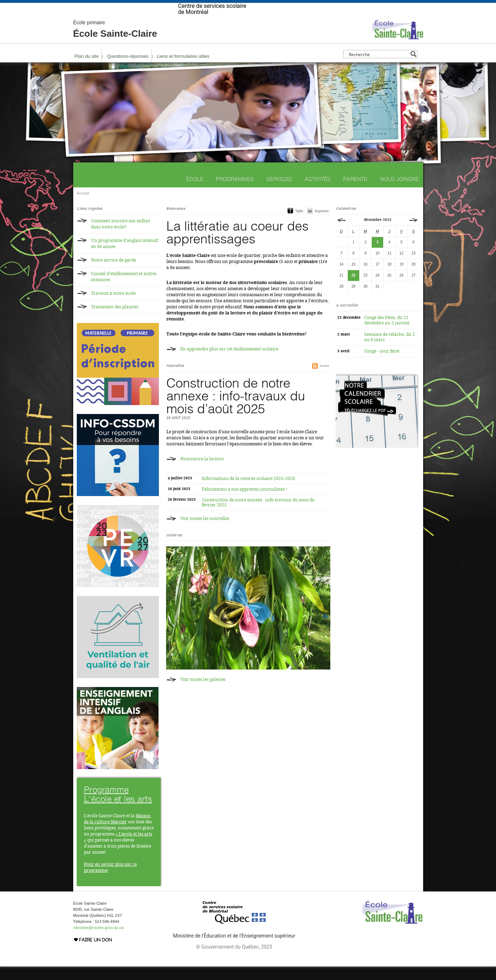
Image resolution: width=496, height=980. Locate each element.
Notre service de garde (114, 274)
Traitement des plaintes (115, 320)
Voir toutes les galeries (203, 693)
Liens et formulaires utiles (183, 70)
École (195, 193)
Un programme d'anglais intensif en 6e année (124, 257)
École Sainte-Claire (115, 43)
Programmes (235, 193)
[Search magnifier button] (413, 68)
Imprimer (322, 225)
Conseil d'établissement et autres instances (124, 290)
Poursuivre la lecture (202, 473)
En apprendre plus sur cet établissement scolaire (229, 363)
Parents (355, 193)
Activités (318, 193)
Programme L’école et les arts (118, 808)
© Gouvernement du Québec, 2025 (234, 960)
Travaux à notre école (113, 307)
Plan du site (87, 70)
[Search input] (378, 68)
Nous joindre (399, 193)
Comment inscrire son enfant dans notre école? (121, 238)
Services (279, 193)
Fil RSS (324, 380)
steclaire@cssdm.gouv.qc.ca (99, 941)
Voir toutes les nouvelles (205, 532)
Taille (299, 225)
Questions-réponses (127, 70)
